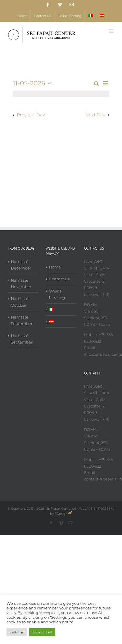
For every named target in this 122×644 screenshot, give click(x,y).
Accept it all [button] (42, 632)
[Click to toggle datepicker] (33, 83)
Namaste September (22, 320)
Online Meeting (57, 294)
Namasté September (22, 339)
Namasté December (21, 265)
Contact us (59, 279)
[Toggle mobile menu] (112, 31)
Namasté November (21, 283)
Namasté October (20, 302)
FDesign (61, 514)
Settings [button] (17, 632)
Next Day (95, 115)
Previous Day (31, 115)
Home (55, 267)
